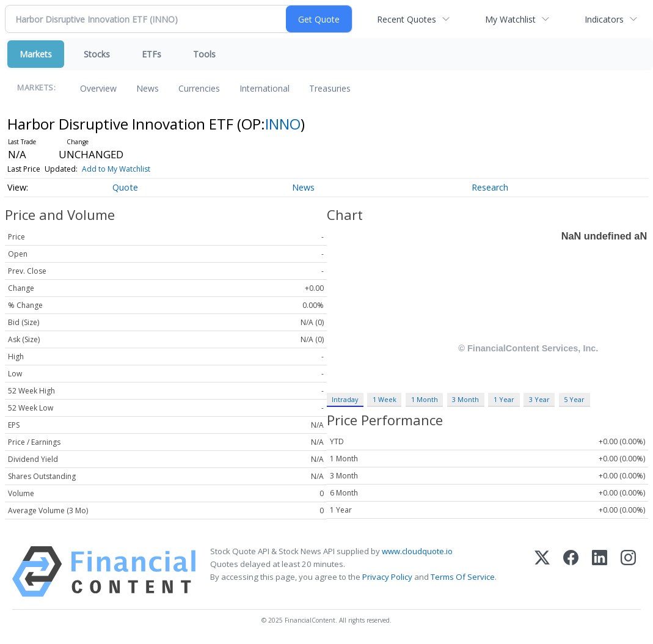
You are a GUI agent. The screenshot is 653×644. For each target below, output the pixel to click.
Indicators (604, 19)
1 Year (504, 399)
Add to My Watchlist (116, 169)
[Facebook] (571, 572)
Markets (36, 54)
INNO (283, 124)
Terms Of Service (463, 577)
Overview (98, 88)
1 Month (425, 399)
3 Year (539, 399)
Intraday (345, 399)
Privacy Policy (387, 577)
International (264, 88)
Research (490, 187)
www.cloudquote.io (417, 551)
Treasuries (330, 88)
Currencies (199, 88)
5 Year (574, 399)
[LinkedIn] (600, 572)
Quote (125, 187)
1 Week (385, 399)
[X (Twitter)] (542, 572)
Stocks (97, 54)
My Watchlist (510, 19)
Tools (204, 54)
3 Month (465, 399)
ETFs (151, 54)
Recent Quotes (407, 19)
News (148, 88)
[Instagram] (628, 572)
